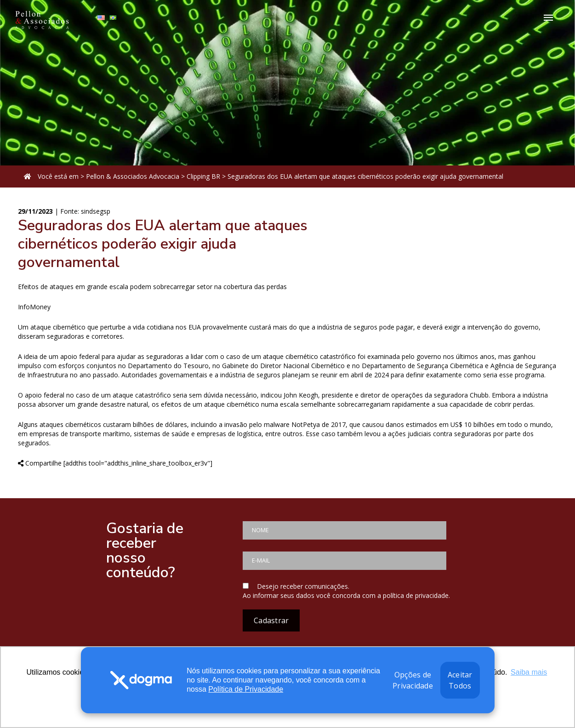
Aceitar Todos (460, 680)
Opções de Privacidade (413, 680)
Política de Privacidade (246, 689)
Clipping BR (203, 176)
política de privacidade (416, 595)
